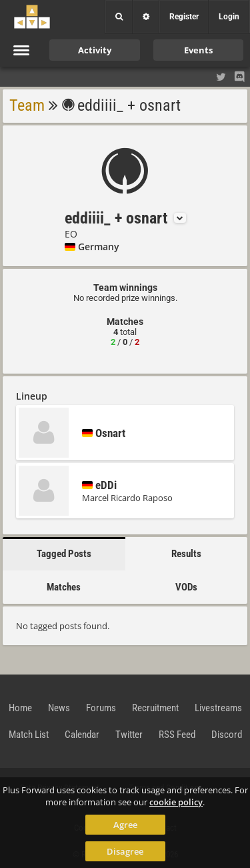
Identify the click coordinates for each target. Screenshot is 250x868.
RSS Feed (177, 735)
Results (186, 554)
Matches (64, 587)
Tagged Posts (64, 554)
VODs (186, 587)
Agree (125, 825)
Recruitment (155, 708)
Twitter (129, 735)
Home (20, 708)
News (59, 708)
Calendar (82, 735)
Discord (227, 735)
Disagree (125, 851)
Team (27, 105)
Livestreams (218, 708)
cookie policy (176, 802)
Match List (29, 735)
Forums (101, 708)
